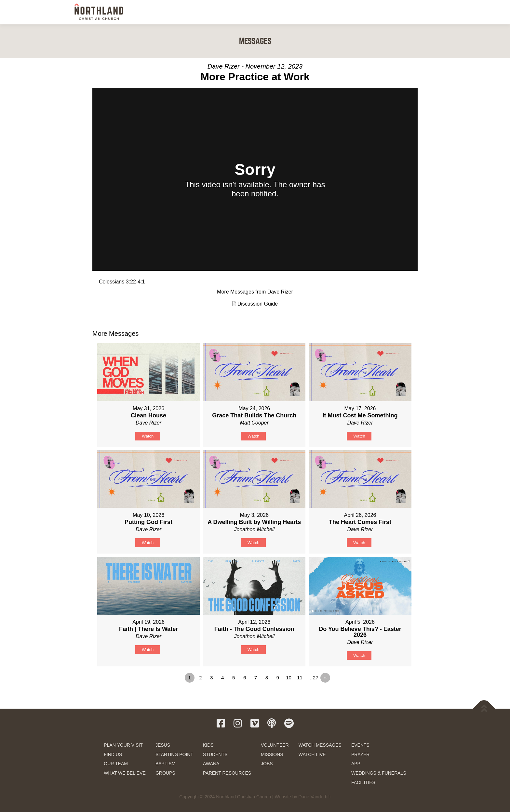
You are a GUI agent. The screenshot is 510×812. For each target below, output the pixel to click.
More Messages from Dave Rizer (255, 292)
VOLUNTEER (275, 745)
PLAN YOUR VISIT (123, 745)
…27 (313, 678)
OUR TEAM (116, 764)
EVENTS (360, 745)
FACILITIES (363, 782)
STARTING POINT (174, 754)
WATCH (350, 12)
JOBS (267, 764)
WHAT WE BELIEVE (125, 773)
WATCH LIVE (312, 754)
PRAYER (361, 754)
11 (300, 678)
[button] (428, 12)
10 (289, 678)
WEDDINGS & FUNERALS (379, 773)
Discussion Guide (258, 304)
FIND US (113, 754)
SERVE (325, 12)
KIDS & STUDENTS (291, 12)
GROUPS (165, 773)
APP (356, 764)
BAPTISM (165, 764)
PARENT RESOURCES (227, 773)
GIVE (408, 12)
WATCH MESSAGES (320, 745)
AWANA (211, 764)
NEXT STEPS (251, 12)
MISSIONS (272, 754)
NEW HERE (218, 12)
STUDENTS (215, 754)
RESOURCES (379, 12)
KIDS (208, 745)
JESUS (163, 745)
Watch (148, 436)
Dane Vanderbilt (314, 797)
